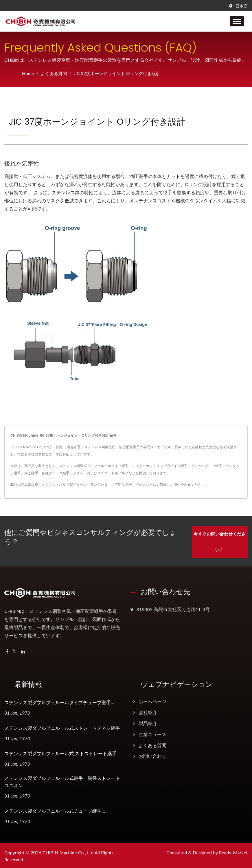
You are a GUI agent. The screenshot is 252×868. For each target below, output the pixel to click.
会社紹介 (148, 711)
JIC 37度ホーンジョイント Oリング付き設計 (122, 73)
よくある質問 (55, 73)
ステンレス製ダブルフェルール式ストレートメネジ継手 (62, 727)
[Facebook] (7, 650)
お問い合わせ (152, 755)
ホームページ (152, 700)
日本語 (242, 6)
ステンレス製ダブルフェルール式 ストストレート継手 (60, 752)
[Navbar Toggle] (237, 21)
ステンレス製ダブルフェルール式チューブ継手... (55, 810)
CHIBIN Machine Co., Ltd (68, 852)
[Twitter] (15, 650)
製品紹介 (148, 722)
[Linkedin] (23, 650)
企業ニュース (152, 733)
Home (28, 73)
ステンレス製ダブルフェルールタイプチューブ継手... (59, 701)
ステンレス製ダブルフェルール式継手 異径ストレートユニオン (62, 781)
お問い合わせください (187, 485)
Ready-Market (233, 852)
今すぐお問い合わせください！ (220, 541)
